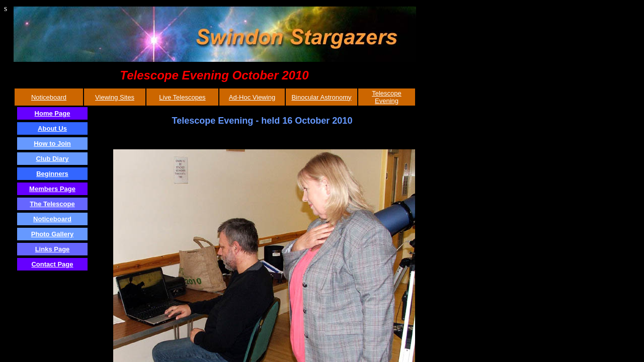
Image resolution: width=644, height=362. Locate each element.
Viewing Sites (115, 97)
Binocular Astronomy (321, 97)
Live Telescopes (182, 97)
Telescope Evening (387, 97)
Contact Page (52, 264)
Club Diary (52, 159)
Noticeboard (49, 97)
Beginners (52, 174)
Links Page (53, 249)
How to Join (52, 144)
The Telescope (52, 204)
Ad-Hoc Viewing (252, 97)
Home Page (53, 113)
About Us (52, 128)
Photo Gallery (53, 234)
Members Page (52, 189)
